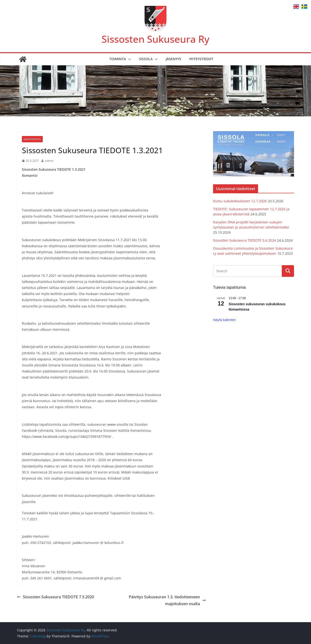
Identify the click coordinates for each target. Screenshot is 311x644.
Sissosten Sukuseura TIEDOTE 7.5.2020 (56, 597)
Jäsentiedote (32, 139)
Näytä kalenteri (224, 320)
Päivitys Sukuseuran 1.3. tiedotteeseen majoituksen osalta (167, 600)
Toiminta (118, 59)
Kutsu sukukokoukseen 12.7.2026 (240, 201)
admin (49, 161)
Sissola (146, 59)
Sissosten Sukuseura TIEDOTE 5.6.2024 (245, 240)
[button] (129, 59)
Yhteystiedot (201, 59)
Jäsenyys (173, 59)
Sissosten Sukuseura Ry (155, 39)
